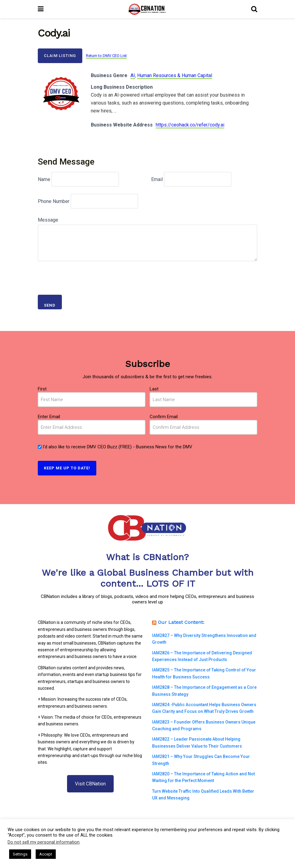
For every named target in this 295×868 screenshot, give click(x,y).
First (42, 389)
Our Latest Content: (181, 622)
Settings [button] (20, 854)
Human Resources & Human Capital (175, 75)
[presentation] (84, 276)
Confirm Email (164, 417)
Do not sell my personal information (44, 842)
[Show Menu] (41, 9)
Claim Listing (60, 56)
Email (157, 179)
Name (44, 179)
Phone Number (54, 201)
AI (133, 75)
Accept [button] (46, 854)
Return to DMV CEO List (106, 56)
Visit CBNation (90, 784)
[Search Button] (254, 9)
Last (154, 389)
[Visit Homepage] (147, 9)
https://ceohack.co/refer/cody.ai (190, 125)
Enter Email (49, 417)
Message (48, 220)
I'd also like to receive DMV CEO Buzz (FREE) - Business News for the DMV (117, 447)
